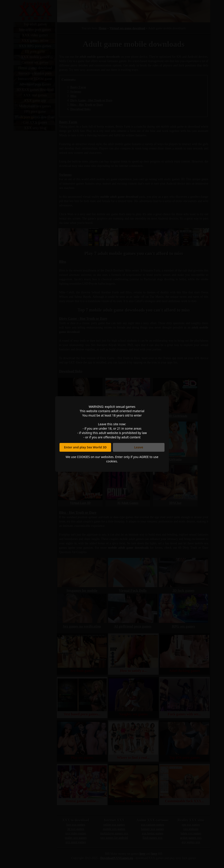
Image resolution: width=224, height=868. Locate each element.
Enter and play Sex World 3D (85, 447)
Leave (139, 447)
